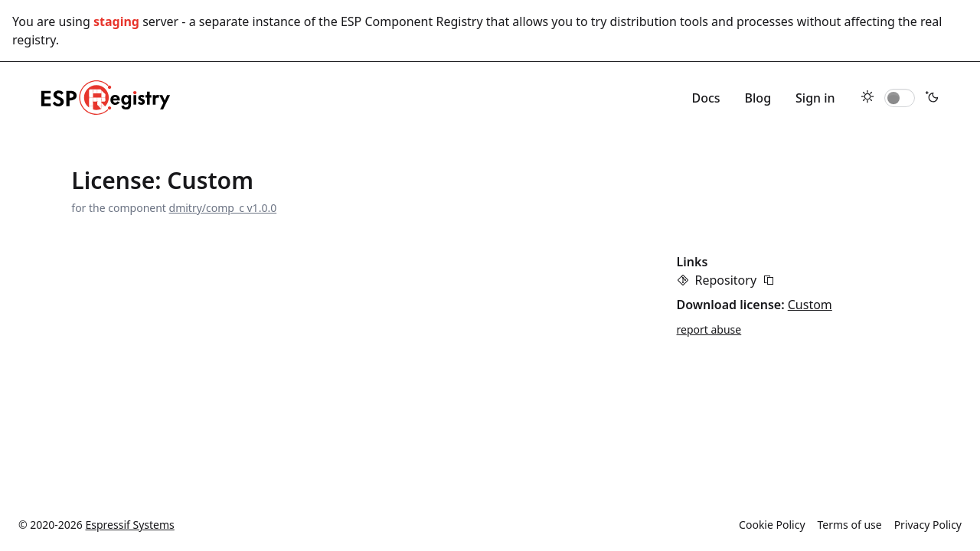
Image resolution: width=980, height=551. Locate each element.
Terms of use (850, 525)
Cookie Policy (772, 525)
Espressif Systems (130, 525)
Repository (726, 280)
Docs (706, 98)
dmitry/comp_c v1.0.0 (223, 208)
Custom (810, 305)
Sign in (815, 98)
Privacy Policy (928, 525)
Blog (758, 98)
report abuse (709, 329)
